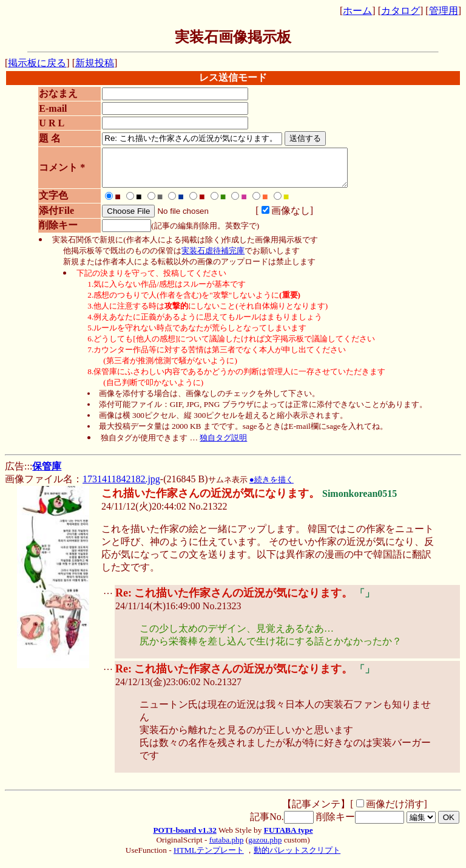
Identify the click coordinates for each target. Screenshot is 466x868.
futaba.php (227, 847)
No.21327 (222, 689)
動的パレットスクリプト (297, 857)
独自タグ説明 (223, 445)
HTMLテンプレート (209, 857)
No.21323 (222, 613)
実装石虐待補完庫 (213, 258)
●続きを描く (272, 487)
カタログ (400, 11)
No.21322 (208, 514)
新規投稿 (95, 63)
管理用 (444, 11)
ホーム (357, 11)
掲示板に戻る (37, 63)
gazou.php (265, 847)
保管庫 (47, 473)
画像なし (280, 218)
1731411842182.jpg (121, 486)
